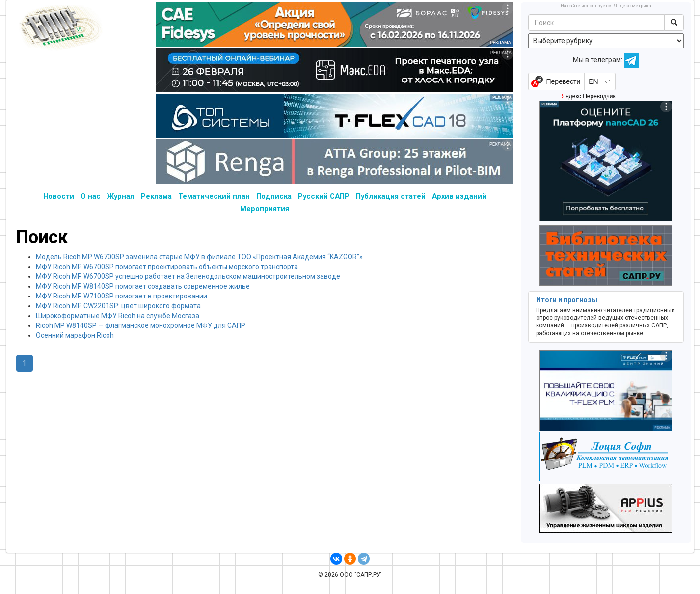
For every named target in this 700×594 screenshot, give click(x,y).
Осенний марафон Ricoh (75, 335)
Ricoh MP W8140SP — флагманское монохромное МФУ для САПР (141, 325)
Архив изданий (459, 196)
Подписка (274, 196)
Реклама (156, 196)
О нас (91, 196)
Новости (59, 196)
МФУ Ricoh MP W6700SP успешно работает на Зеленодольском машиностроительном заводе (188, 276)
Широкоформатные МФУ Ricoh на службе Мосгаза (118, 316)
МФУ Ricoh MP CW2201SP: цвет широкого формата (118, 306)
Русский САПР (324, 196)
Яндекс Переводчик (588, 96)
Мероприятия (265, 209)
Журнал (121, 196)
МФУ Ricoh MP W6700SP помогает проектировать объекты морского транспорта (167, 267)
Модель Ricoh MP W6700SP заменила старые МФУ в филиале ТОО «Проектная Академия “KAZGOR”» (199, 257)
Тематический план (214, 196)
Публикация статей (391, 196)
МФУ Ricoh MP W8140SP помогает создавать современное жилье (143, 286)
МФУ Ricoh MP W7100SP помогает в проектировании (121, 296)
